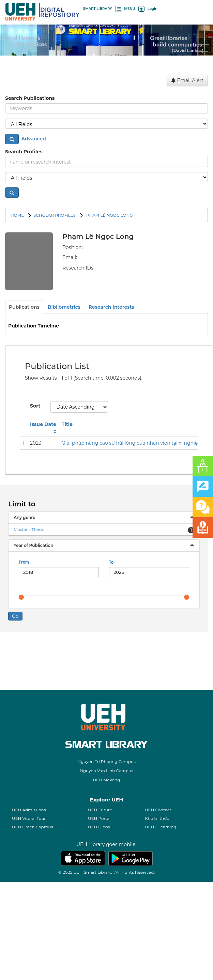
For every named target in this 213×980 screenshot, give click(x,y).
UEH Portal (99, 916)
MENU (125, 9)
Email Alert (187, 80)
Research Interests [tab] (111, 307)
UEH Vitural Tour (29, 916)
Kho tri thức (157, 916)
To (111, 661)
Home (17, 215)
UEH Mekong (107, 878)
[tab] (104, 616)
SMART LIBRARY (98, 9)
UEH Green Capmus (32, 925)
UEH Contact (158, 908)
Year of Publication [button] (33, 644)
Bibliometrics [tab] (64, 307)
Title (67, 522)
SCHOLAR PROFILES (55, 215)
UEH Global (100, 925)
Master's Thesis (29, 627)
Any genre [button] (25, 616)
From (24, 661)
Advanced (33, 139)
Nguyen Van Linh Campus (106, 869)
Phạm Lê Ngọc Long (109, 215)
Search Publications (30, 98)
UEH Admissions (29, 908)
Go (15, 714)
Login (148, 9)
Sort (35, 504)
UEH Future (100, 908)
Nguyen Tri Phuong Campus (106, 860)
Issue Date (43, 522)
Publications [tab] (24, 307)
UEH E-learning (161, 925)
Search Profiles (24, 152)
